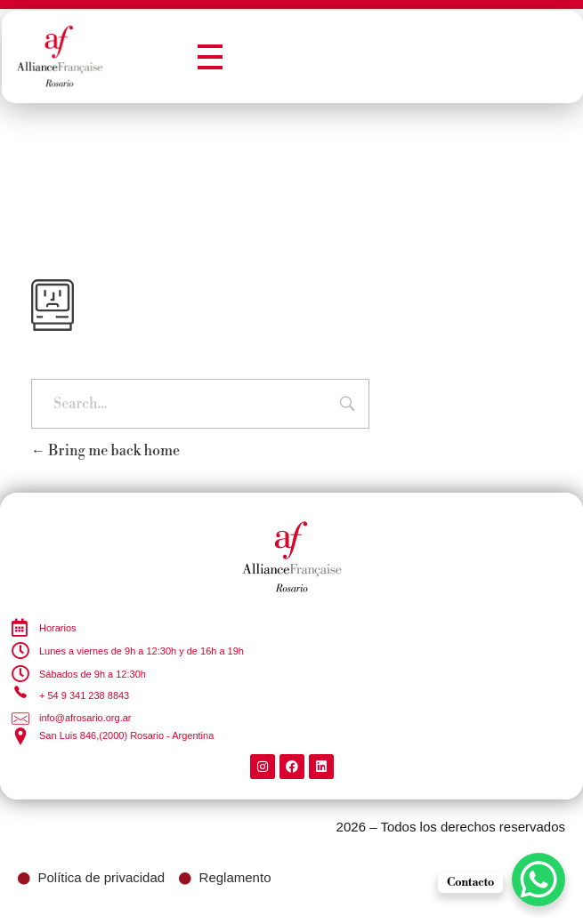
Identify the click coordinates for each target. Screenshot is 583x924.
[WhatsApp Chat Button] (538, 880)
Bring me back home (105, 451)
